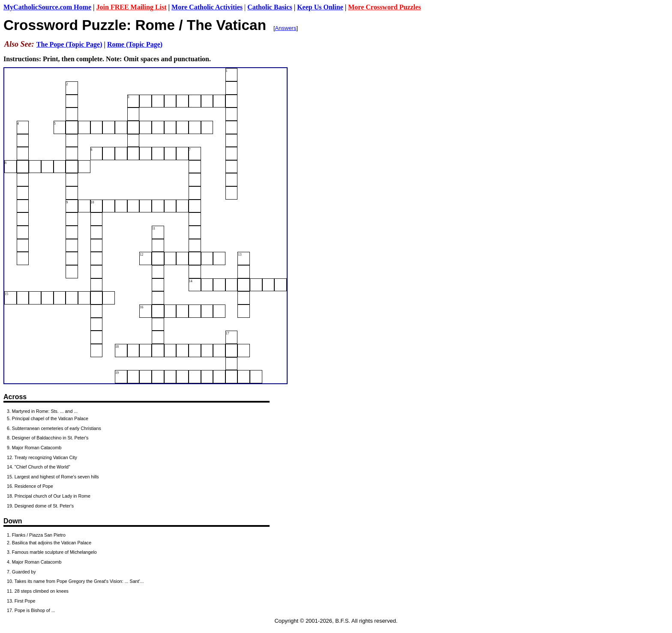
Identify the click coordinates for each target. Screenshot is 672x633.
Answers (286, 28)
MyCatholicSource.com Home (47, 7)
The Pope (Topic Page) (69, 44)
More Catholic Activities (207, 7)
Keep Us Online (320, 7)
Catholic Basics (270, 7)
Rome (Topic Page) (135, 44)
